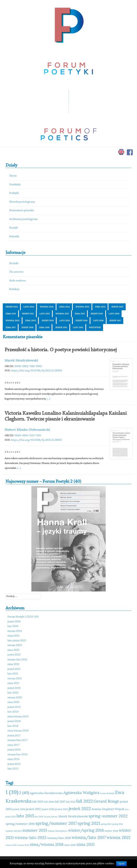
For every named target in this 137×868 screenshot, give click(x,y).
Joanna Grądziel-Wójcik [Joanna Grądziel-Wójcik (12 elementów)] (108, 809)
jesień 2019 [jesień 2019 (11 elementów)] (48, 809)
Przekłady (15, 185)
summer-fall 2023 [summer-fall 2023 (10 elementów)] (14, 831)
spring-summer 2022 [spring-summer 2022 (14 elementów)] (108, 816)
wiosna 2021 (62, 314)
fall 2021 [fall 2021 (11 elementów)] (71, 802)
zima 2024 (65, 307)
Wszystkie (95, 327)
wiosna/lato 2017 (17, 740)
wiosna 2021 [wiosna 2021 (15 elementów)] (119, 837)
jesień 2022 (117, 307)
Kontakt (14, 263)
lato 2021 (45, 314)
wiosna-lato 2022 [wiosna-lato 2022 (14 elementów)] (30, 837)
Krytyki (14, 228)
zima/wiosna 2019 (18, 717)
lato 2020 (114, 314)
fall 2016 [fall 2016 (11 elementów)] (49, 802)
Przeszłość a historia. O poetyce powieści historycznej (61, 350)
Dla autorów (16, 272)
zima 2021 (80, 314)
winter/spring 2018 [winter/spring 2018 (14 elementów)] (86, 830)
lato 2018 (98, 320)
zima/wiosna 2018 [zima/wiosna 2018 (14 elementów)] (47, 844)
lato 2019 (65, 320)
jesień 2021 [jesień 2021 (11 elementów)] (62, 809)
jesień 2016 (27, 327)
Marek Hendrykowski (21, 360)
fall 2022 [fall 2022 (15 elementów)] (84, 801)
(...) (49, 399)
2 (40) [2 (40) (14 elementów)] (24, 793)
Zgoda (121, 864)
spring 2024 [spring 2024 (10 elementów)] (118, 824)
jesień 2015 (61, 327)
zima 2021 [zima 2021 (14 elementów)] (85, 844)
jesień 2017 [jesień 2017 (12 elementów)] (33, 809)
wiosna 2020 (13, 320)
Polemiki (14, 237)
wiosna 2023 (82, 307)
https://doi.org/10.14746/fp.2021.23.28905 (36, 440)
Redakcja (14, 289)
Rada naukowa (18, 281)
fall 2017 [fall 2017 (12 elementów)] (60, 802)
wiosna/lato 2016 (17, 755)
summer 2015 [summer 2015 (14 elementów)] (35, 830)
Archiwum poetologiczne (23, 219)
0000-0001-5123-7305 (28, 435)
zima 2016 (44, 327)
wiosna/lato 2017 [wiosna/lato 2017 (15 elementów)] (89, 837)
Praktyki (14, 193)
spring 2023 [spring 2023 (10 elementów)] (106, 824)
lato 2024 (29, 307)
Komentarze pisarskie (22, 211)
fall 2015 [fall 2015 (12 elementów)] (38, 802)
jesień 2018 (82, 320)
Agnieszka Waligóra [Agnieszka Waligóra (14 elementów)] (81, 793)
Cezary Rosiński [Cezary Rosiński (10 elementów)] (107, 793)
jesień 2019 (48, 320)
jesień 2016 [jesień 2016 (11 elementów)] (19, 809)
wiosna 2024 (47, 307)
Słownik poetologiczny (22, 202)
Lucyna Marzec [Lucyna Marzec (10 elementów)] (51, 817)
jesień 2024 (12, 307)
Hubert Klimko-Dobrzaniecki (27, 430)
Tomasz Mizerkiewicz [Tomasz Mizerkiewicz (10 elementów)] (58, 831)
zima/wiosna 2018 (18, 731)
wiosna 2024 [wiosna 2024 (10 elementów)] (23, 845)
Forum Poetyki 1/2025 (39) (23, 617)
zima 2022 (11, 314)
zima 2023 (100, 307)
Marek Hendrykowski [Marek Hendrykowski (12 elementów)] (73, 816)
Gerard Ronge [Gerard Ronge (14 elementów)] (106, 801)
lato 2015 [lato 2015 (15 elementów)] (25, 816)
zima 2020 (31, 320)
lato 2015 (78, 327)
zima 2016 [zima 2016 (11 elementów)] (70, 845)
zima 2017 (11, 327)
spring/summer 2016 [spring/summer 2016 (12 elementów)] (20, 824)
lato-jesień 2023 (17, 641)
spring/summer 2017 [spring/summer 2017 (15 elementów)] (56, 823)
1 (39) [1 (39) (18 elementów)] (12, 792)
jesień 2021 (28, 314)
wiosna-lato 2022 (17, 660)
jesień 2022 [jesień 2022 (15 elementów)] (80, 809)
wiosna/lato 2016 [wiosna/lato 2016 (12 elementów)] (59, 838)
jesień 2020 (97, 314)
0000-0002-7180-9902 (28, 366)
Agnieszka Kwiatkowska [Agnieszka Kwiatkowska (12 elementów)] (46, 793)
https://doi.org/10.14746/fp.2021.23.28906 (36, 370)
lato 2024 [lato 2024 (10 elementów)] (39, 817)
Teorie (13, 176)
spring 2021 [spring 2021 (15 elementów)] (89, 823)
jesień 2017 (115, 320)
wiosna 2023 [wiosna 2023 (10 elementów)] (11, 845)
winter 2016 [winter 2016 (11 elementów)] (111, 831)
